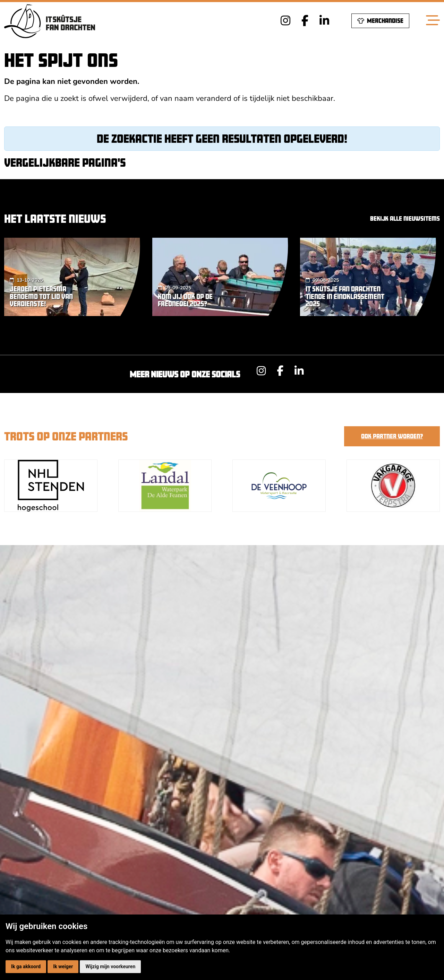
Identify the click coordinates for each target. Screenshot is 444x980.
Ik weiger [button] (63, 966)
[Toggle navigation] (433, 21)
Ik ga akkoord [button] (26, 966)
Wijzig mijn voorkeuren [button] (110, 966)
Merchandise (380, 21)
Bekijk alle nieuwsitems (405, 218)
